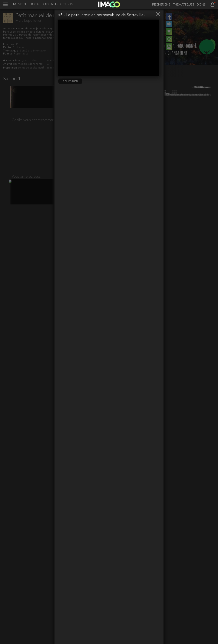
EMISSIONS (19, 4)
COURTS (67, 4)
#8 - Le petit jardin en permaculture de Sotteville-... (103, 15)
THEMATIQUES (184, 5)
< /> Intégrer (70, 81)
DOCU (34, 4)
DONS (201, 5)
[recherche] (160, 5)
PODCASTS (50, 4)
